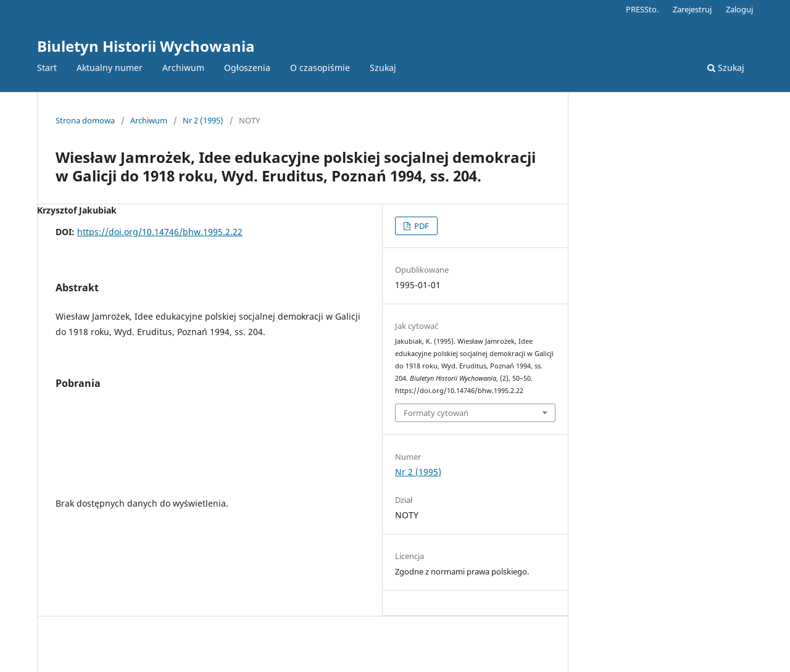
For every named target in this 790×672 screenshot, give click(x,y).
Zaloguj (739, 9)
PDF (421, 226)
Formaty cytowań (436, 413)
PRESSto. (642, 9)
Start (47, 68)
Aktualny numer (110, 68)
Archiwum (183, 68)
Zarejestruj (692, 9)
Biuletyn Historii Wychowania (146, 46)
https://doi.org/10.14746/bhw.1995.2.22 (160, 232)
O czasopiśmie (320, 68)
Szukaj (383, 68)
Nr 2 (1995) (203, 120)
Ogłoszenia (247, 68)
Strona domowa (85, 120)
